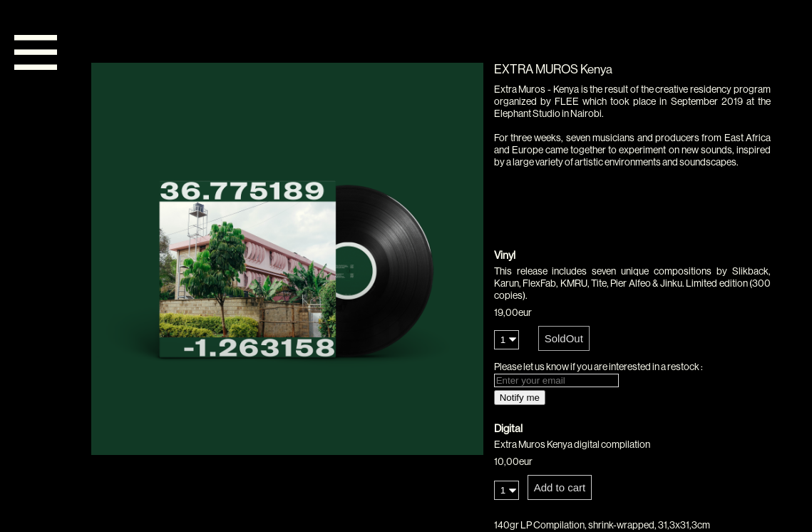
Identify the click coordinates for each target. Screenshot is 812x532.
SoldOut (564, 338)
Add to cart (560, 487)
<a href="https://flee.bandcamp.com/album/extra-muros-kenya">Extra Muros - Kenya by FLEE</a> (632, 220)
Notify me (520, 398)
